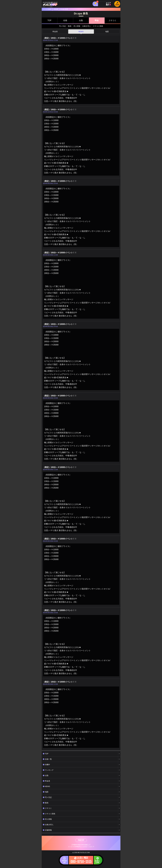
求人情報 (77, 26)
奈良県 (56, 9)
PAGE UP (81, 840)
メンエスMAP (47, 9)
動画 (70, 26)
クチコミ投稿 (98, 26)
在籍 (65, 20)
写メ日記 (63, 26)
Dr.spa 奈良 (64, 9)
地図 (107, 32)
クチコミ (113, 20)
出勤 (81, 20)
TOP (49, 20)
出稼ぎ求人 (87, 26)
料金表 (55, 32)
